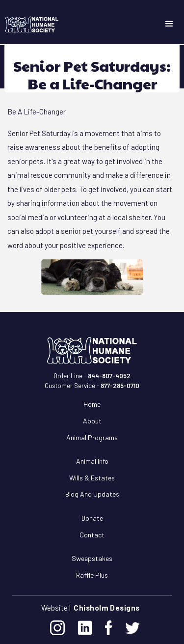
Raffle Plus (92, 575)
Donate (92, 518)
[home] (29, 25)
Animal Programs (92, 437)
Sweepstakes (92, 558)
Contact (92, 535)
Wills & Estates (92, 478)
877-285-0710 (120, 386)
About (92, 421)
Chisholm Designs (106, 608)
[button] (169, 24)
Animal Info (92, 461)
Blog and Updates (92, 494)
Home (92, 404)
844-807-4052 (109, 376)
